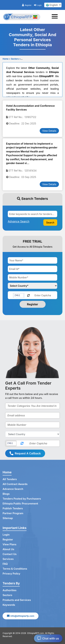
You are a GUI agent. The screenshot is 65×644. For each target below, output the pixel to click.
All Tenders (10, 479)
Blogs (6, 494)
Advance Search (13, 489)
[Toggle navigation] (56, 17)
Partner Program (13, 513)
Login (38, 5)
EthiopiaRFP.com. (36, 633)
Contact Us (10, 554)
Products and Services (17, 600)
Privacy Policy (11, 574)
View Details (49, 131)
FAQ (5, 564)
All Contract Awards (15, 484)
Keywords (9, 605)
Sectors (7, 595)
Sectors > (16, 59)
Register (27, 5)
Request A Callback (25, 453)
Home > (6, 59)
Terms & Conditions (15, 569)
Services (8, 559)
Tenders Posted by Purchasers (22, 499)
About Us (8, 549)
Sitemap (8, 518)
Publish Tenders (13, 508)
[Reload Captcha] (28, 295)
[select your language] (53, 5)
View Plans (9, 544)
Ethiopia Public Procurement (20, 504)
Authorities (10, 590)
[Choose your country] (32, 286)
